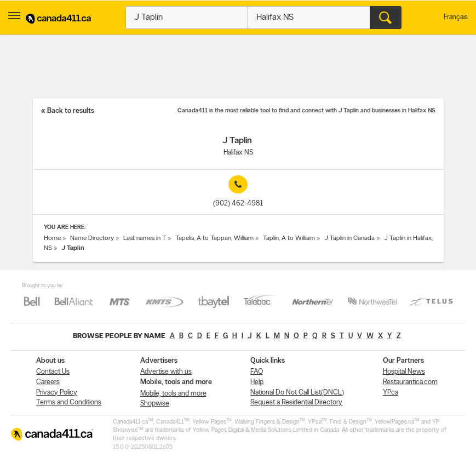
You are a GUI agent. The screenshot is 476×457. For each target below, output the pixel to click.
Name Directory (92, 238)
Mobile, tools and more (173, 394)
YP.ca (391, 393)
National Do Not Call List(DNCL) (297, 393)
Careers (48, 382)
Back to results (71, 111)
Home (52, 238)
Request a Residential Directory (296, 402)
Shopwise (155, 404)
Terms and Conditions (69, 402)
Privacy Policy (57, 393)
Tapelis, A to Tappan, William (214, 238)
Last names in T (145, 238)
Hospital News (404, 372)
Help (257, 382)
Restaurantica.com (410, 382)
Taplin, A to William (289, 238)
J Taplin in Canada (349, 238)
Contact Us (53, 372)
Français (456, 17)
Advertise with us (166, 372)
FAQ (257, 372)
